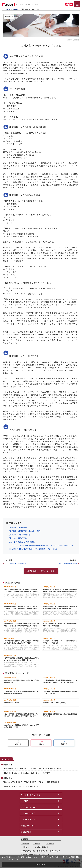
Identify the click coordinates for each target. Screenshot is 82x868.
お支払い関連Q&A (30, 854)
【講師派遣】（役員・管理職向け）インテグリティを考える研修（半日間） (33, 768)
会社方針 (26, 847)
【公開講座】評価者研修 (17, 527)
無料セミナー (44, 854)
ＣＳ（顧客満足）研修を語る (15, 564)
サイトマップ (55, 851)
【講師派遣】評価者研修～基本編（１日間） (25, 531)
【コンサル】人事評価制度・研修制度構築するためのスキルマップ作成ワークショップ (41, 545)
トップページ (6, 9)
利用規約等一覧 (29, 851)
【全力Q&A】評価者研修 (17, 538)
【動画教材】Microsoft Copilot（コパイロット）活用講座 (26, 773)
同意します (41, 864)
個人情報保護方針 (42, 847)
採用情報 (50, 844)
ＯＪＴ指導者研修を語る (68, 564)
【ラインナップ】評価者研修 (19, 535)
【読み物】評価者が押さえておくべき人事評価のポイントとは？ (33, 549)
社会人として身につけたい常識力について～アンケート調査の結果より (31, 782)
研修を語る (16, 9)
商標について (42, 851)
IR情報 (37, 844)
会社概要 (26, 844)
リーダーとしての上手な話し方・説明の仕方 (21, 786)
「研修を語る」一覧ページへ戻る (40, 571)
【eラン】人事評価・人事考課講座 (21, 542)
